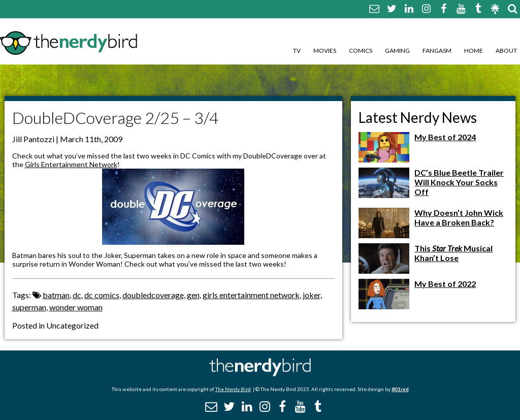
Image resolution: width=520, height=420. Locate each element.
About (506, 51)
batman (56, 295)
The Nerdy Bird (233, 389)
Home (474, 51)
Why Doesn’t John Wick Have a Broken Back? (459, 217)
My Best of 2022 (445, 284)
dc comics (102, 295)
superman (29, 307)
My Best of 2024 (445, 137)
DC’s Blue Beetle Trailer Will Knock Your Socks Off (459, 182)
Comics (361, 51)
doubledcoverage (153, 295)
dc (77, 295)
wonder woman (76, 307)
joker (312, 295)
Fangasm (437, 51)
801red (400, 389)
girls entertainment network (251, 295)
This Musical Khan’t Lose (453, 253)
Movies (325, 51)
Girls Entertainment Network (71, 164)
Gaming (397, 51)
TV (297, 51)
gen (193, 295)
